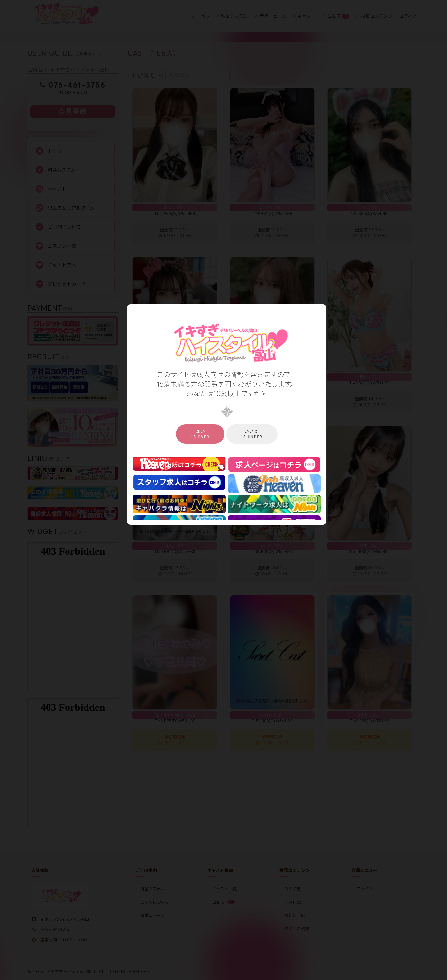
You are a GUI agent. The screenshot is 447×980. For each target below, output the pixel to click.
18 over (200, 434)
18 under (252, 434)
